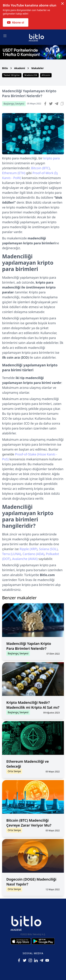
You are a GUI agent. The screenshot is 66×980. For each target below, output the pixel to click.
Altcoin (46, 75)
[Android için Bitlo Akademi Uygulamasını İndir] (43, 941)
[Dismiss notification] (62, 4)
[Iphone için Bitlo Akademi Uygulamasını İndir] (21, 941)
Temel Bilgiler (12, 75)
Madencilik (31, 75)
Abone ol (16, 22)
